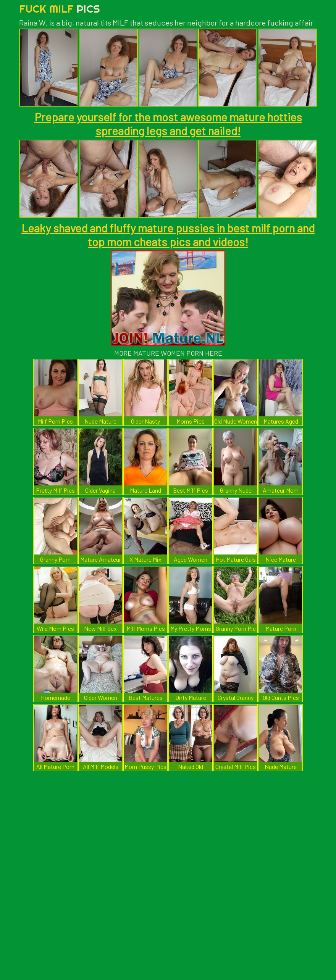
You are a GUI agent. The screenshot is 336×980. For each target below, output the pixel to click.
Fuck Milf (60, 9)
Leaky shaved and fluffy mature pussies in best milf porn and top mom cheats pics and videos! (168, 235)
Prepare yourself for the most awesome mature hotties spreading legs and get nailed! (168, 124)
